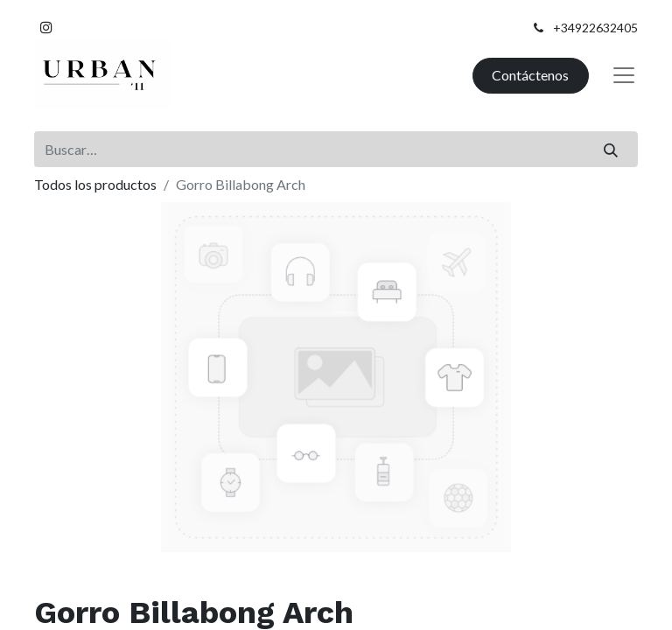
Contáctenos (530, 75)
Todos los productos (95, 184)
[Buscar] (611, 149)
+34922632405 (595, 28)
